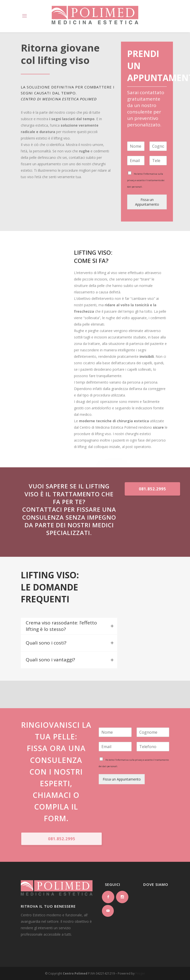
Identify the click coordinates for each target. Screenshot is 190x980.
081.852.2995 (152, 489)
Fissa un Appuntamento (147, 202)
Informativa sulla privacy (129, 760)
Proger (140, 973)
